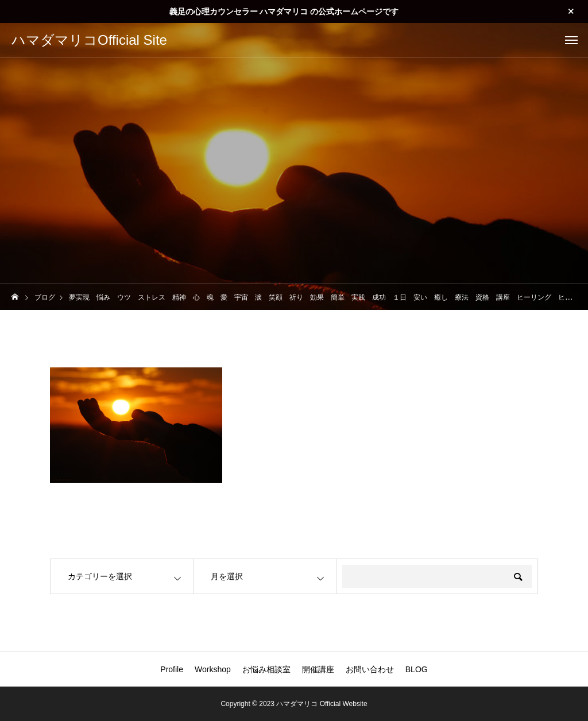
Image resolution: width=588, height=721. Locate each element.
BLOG (417, 669)
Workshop (213, 669)
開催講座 (318, 669)
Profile (172, 669)
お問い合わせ (370, 669)
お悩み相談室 (266, 669)
